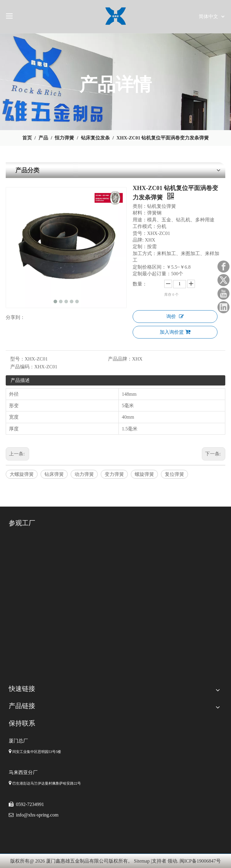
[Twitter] (223, 280)
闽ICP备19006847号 (200, 861)
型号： (17, 359)
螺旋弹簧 (144, 474)
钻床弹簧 (54, 474)
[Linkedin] (223, 307)
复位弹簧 (174, 474)
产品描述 (20, 380)
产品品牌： (120, 359)
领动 (172, 861)
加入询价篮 (175, 332)
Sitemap (142, 861)
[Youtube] (223, 294)
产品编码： (22, 367)
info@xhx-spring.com (37, 815)
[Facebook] (223, 267)
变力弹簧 (114, 474)
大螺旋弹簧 (22, 474)
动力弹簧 (84, 474)
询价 (175, 316)
